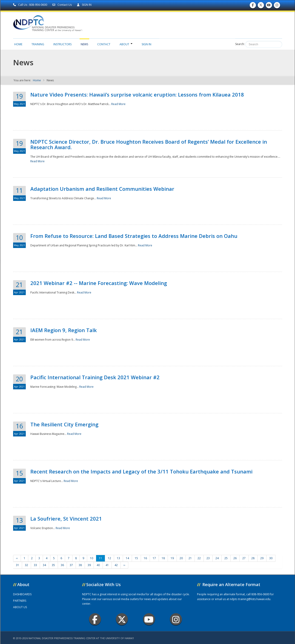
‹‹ (17, 558)
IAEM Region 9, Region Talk (64, 330)
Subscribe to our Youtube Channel (269, 6)
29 (262, 558)
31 (17, 565)
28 (253, 558)
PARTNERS (20, 601)
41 (107, 565)
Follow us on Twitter (261, 6)
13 (118, 558)
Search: (240, 44)
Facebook (95, 619)
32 (26, 565)
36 (62, 565)
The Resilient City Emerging (64, 424)
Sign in (146, 44)
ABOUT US (20, 607)
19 (172, 558)
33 (35, 565)
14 (127, 558)
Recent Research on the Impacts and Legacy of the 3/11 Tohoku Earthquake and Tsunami (141, 471)
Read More (118, 104)
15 (136, 558)
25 (226, 558)
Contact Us (62, 5)
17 (154, 558)
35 (53, 565)
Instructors (62, 44)
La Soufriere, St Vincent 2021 (66, 519)
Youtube (149, 619)
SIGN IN (84, 5)
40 (98, 565)
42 (116, 565)
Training (38, 44)
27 (244, 558)
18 (163, 558)
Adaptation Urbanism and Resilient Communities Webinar (102, 189)
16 (145, 558)
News (84, 44)
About (126, 44)
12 (109, 558)
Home (18, 44)
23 (208, 558)
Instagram (176, 619)
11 (100, 558)
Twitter (122, 619)
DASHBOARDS (22, 594)
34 (44, 565)
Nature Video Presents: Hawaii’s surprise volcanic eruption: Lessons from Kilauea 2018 (137, 94)
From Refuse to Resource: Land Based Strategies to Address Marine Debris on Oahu (134, 236)
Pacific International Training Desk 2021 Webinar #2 (95, 377)
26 (235, 558)
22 (199, 558)
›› (124, 565)
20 (181, 558)
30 (271, 558)
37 (71, 565)
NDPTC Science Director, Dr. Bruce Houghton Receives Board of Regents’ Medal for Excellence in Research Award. (149, 144)
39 (89, 565)
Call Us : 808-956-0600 (30, 5)
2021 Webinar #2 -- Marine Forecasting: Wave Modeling (99, 283)
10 (92, 558)
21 (190, 558)
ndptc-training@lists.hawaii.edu (250, 599)
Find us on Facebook (253, 6)
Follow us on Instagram (277, 6)
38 (80, 565)
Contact (104, 44)
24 (217, 558)
